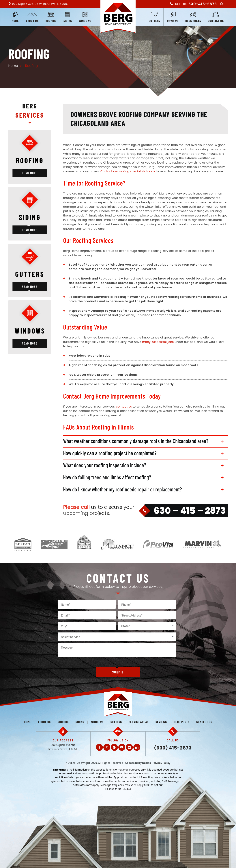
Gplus (114, 747)
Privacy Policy (161, 763)
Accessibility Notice (138, 763)
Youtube (122, 747)
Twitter (107, 747)
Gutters (154, 21)
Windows (85, 21)
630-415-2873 (203, 4)
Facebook (99, 747)
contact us (124, 407)
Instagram (129, 747)
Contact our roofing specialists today (128, 171)
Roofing (51, 21)
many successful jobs (158, 342)
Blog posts (193, 21)
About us (32, 21)
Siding (68, 21)
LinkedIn (137, 747)
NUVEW (70, 763)
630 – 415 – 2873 (190, 511)
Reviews (173, 21)
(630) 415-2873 (173, 748)
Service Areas (139, 722)
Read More (30, 173)
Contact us (216, 21)
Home (15, 21)
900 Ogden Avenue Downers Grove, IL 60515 (63, 747)
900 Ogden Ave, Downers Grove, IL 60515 (40, 4)
